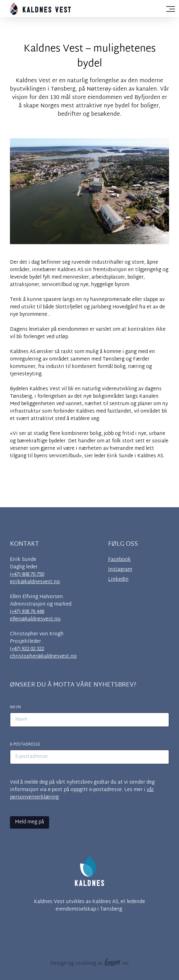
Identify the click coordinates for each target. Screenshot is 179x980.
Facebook (119, 560)
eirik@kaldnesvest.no (35, 582)
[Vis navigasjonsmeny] (171, 7)
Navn (15, 707)
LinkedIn (118, 580)
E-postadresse (25, 745)
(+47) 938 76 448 (27, 612)
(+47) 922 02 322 (27, 649)
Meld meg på (30, 822)
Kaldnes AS (105, 902)
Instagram (120, 570)
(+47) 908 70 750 (27, 575)
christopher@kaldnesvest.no (43, 657)
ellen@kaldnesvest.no (35, 619)
